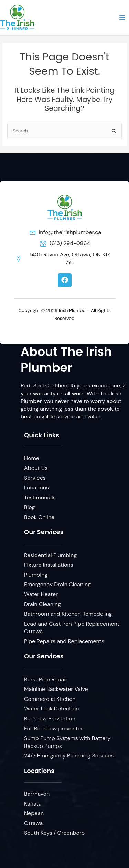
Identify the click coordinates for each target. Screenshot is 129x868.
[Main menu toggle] (122, 17)
